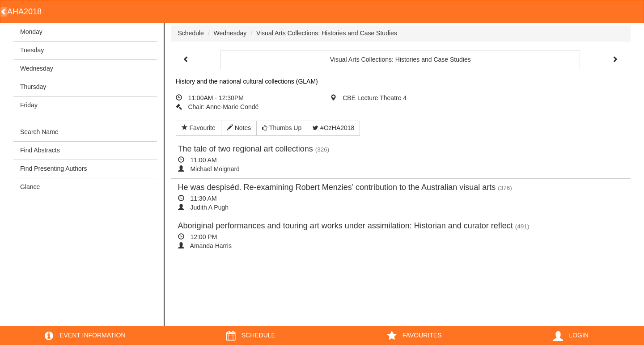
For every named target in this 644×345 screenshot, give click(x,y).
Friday (29, 105)
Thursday (33, 87)
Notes (239, 128)
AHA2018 (24, 12)
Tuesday (32, 50)
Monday (31, 32)
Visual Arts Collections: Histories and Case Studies (327, 33)
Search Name (39, 132)
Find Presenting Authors (53, 168)
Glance (30, 187)
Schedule (191, 33)
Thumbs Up (282, 128)
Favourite (199, 128)
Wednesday (37, 68)
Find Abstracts (40, 150)
